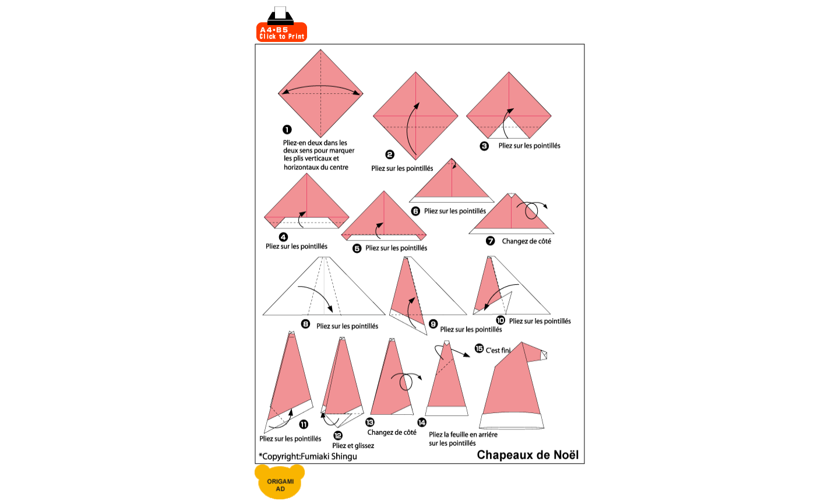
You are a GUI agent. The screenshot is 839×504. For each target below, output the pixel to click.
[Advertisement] (447, 24)
